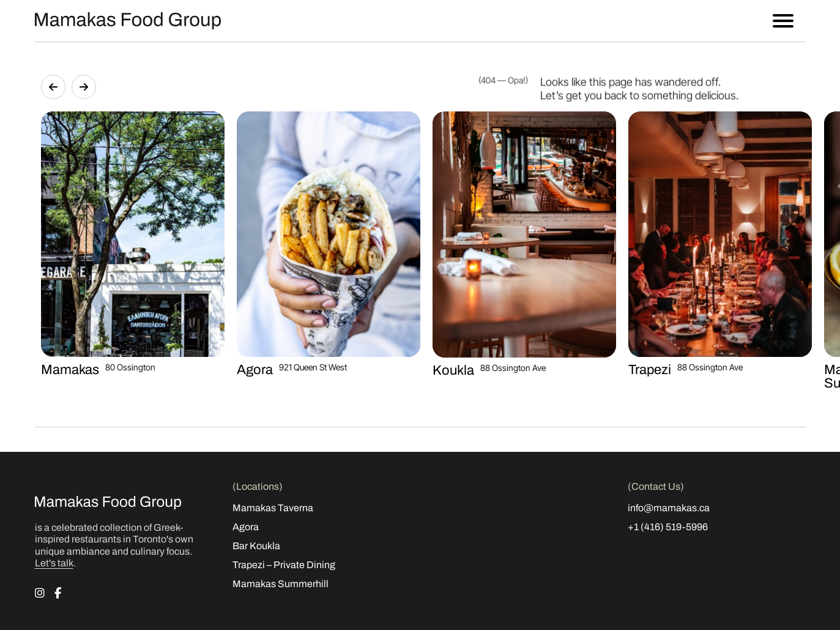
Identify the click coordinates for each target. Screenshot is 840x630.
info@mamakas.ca (669, 508)
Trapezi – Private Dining (284, 565)
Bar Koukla (256, 546)
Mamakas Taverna (273, 508)
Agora (246, 527)
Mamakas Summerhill (281, 584)
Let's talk (54, 563)
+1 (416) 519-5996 (668, 527)
